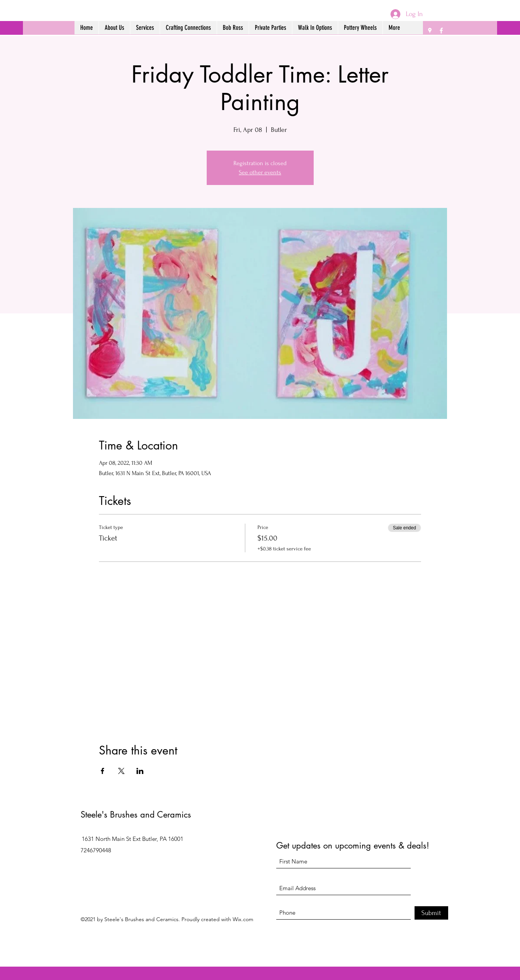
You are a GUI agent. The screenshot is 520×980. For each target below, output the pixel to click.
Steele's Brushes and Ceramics (136, 815)
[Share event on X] (121, 771)
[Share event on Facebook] (103, 771)
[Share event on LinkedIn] (140, 771)
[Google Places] (430, 31)
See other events (260, 172)
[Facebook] (441, 31)
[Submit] (431, 913)
